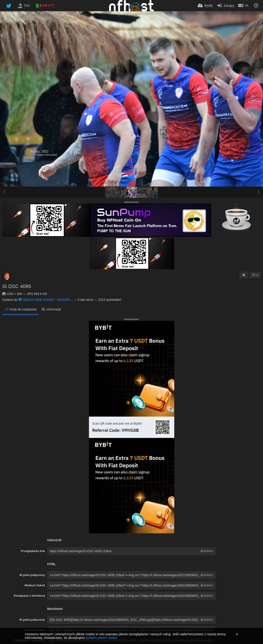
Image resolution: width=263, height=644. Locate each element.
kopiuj (207, 551)
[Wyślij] (205, 6)
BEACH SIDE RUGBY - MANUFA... (46, 300)
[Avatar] (7, 276)
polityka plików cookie (101, 638)
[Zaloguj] (225, 6)
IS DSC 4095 (17, 286)
